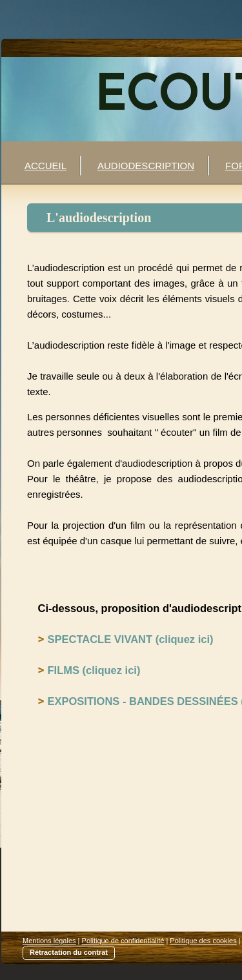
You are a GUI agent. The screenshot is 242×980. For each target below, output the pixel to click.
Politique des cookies (203, 941)
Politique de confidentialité (123, 941)
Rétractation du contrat (69, 952)
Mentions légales (49, 941)
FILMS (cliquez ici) (94, 670)
